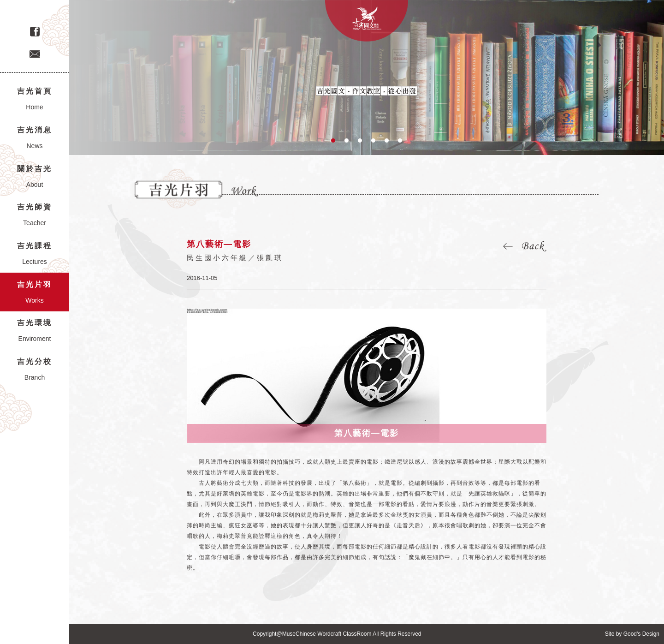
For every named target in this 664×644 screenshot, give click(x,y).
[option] (367, 78)
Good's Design (641, 634)
